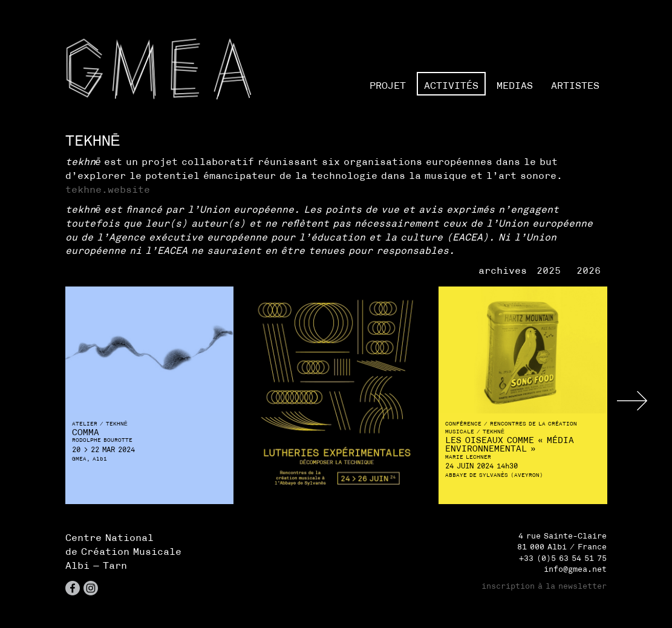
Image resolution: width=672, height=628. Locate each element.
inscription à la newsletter (544, 586)
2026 (589, 270)
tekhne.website (108, 189)
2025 (549, 270)
